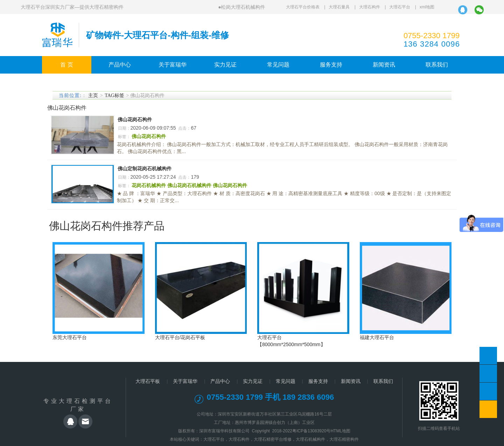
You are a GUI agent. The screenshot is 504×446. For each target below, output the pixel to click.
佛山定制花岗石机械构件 (145, 169)
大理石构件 (370, 7)
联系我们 (437, 65)
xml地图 (427, 7)
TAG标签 (114, 95)
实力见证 (225, 65)
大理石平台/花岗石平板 (180, 337)
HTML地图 (340, 431)
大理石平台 (400, 7)
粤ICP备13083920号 (311, 431)
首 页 (66, 65)
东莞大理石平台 (70, 337)
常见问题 (278, 65)
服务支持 (331, 65)
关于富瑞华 (173, 65)
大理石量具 (339, 7)
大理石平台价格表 (303, 7)
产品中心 (120, 65)
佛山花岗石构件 (135, 119)
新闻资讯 (384, 65)
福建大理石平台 (377, 337)
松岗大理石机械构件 (243, 7)
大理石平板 (148, 381)
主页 (93, 95)
